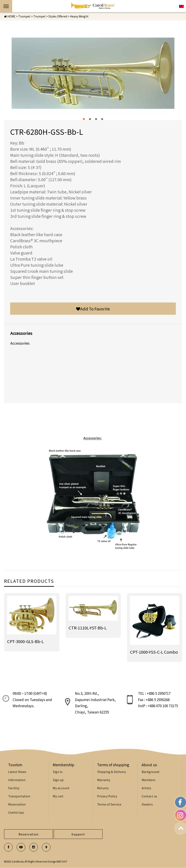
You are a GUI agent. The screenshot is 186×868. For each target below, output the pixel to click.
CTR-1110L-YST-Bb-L (88, 628)
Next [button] (171, 72)
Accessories (20, 343)
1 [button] (84, 119)
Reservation (17, 804)
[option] (93, 73)
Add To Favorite (93, 309)
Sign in (58, 772)
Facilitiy (14, 788)
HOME (10, 16)
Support (78, 834)
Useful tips (16, 812)
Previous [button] (15, 72)
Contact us (149, 796)
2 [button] (90, 119)
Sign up (58, 780)
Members (149, 780)
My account (61, 788)
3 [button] (96, 119)
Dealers (147, 804)
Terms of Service (109, 804)
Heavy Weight (79, 16)
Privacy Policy (107, 796)
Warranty (104, 780)
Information (17, 780)
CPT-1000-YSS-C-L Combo (154, 652)
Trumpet (39, 16)
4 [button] (102, 119)
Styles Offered (58, 16)
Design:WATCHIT (58, 861)
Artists (146, 788)
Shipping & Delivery (112, 772)
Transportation (19, 796)
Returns (103, 788)
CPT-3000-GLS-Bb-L (25, 641)
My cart (58, 796)
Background (150, 772)
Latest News (17, 772)
